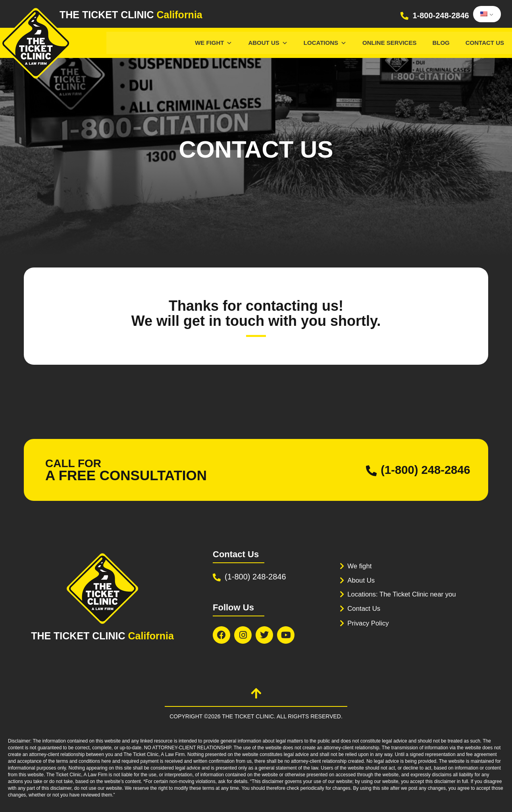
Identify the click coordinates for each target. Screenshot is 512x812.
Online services (389, 43)
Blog (441, 43)
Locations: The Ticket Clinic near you (402, 594)
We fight (360, 566)
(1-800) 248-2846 (424, 470)
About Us (268, 43)
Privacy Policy (368, 622)
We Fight (214, 43)
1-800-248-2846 (441, 15)
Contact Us (485, 43)
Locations (325, 43)
